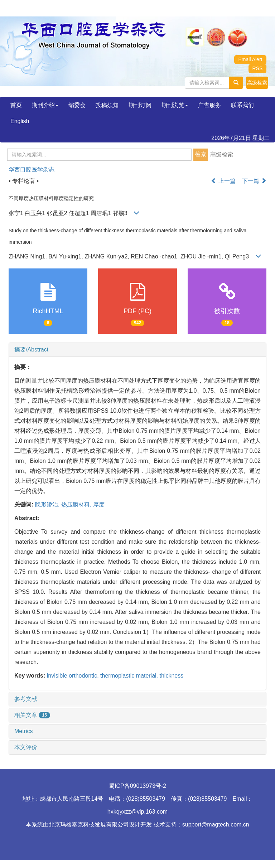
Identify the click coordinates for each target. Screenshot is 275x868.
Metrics (24, 731)
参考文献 (26, 699)
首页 (16, 105)
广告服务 (209, 105)
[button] (257, 83)
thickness (172, 676)
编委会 (77, 105)
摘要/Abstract (31, 350)
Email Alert (250, 59)
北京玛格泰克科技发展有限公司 (89, 825)
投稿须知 (107, 105)
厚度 (99, 505)
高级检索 (222, 154)
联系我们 (242, 105)
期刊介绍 (45, 105)
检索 (201, 154)
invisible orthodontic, (74, 676)
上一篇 (223, 181)
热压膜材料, (77, 505)
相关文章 (32, 715)
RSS (258, 68)
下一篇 (254, 181)
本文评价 (26, 747)
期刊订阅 (140, 105)
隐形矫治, (48, 505)
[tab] (137, 350)
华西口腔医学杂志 (32, 169)
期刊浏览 (175, 105)
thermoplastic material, (130, 676)
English (20, 121)
